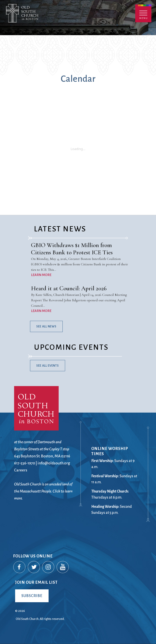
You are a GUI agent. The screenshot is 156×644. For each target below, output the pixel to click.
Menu (143, 13)
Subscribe (32, 596)
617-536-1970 (25, 463)
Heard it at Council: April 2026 (69, 288)
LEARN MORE (41, 275)
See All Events (48, 366)
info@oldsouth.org (54, 463)
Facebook (20, 567)
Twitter (34, 567)
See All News (46, 326)
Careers (21, 470)
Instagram (48, 567)
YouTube (63, 567)
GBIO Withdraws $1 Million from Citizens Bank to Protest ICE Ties (72, 249)
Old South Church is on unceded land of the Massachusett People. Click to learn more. (43, 491)
